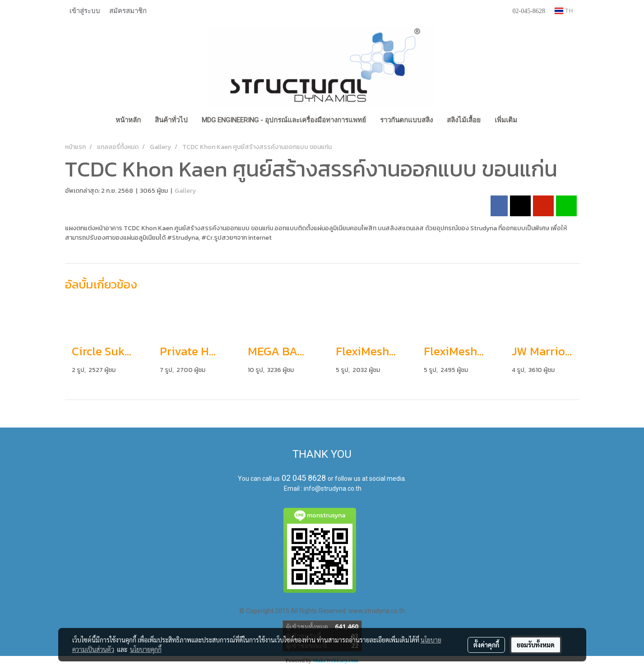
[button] (532, 121)
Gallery (185, 191)
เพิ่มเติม (506, 120)
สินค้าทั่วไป (171, 120)
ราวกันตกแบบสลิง (406, 120)
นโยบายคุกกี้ (146, 649)
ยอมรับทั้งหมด (536, 645)
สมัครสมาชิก (128, 10)
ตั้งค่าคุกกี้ (486, 645)
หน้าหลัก (128, 120)
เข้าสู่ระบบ (85, 10)
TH (564, 11)
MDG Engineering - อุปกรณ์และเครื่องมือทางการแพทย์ (284, 120)
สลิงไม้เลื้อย (464, 120)
